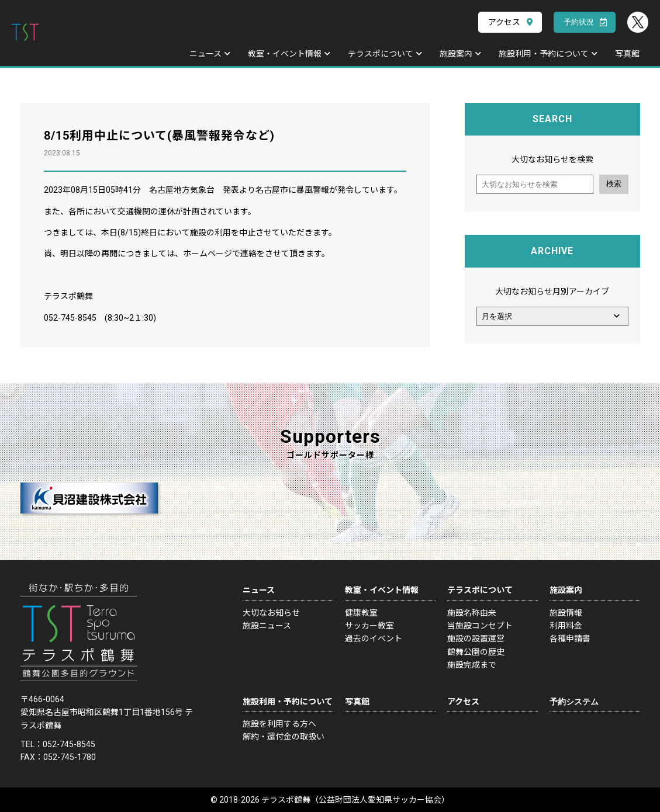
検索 (614, 184)
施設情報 (566, 613)
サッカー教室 (369, 626)
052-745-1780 (70, 757)
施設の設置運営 (476, 639)
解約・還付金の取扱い (284, 737)
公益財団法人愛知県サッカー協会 (380, 800)
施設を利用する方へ (279, 724)
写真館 (627, 54)
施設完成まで (472, 665)
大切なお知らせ (271, 613)
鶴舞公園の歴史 (476, 652)
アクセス (504, 22)
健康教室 (361, 613)
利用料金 (566, 626)
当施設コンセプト (480, 626)
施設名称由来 (472, 613)
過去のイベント (374, 639)
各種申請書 (570, 639)
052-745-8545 (69, 744)
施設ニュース (267, 626)
